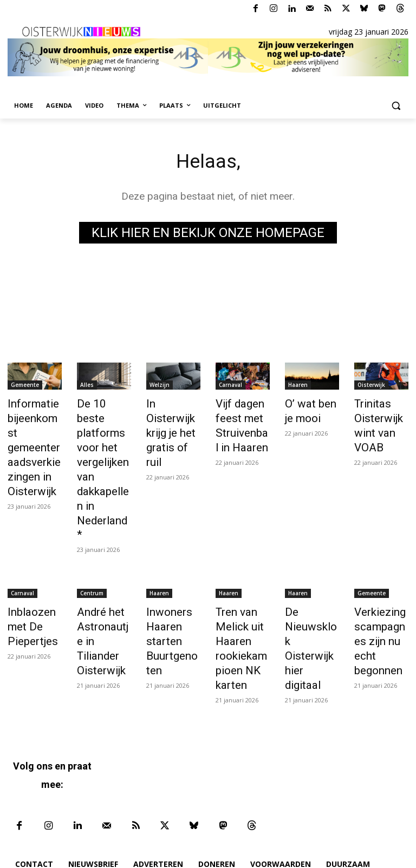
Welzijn (160, 387)
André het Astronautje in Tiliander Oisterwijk (101, 581)
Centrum (92, 545)
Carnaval (230, 387)
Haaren (298, 387)
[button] (396, 106)
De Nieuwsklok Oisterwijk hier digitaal (309, 581)
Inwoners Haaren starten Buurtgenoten (171, 587)
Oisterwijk (371, 387)
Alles (87, 387)
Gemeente (25, 387)
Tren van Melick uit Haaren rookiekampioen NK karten (240, 593)
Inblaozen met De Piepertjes (28, 575)
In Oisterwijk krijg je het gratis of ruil (172, 417)
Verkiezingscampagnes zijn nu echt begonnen (381, 581)
